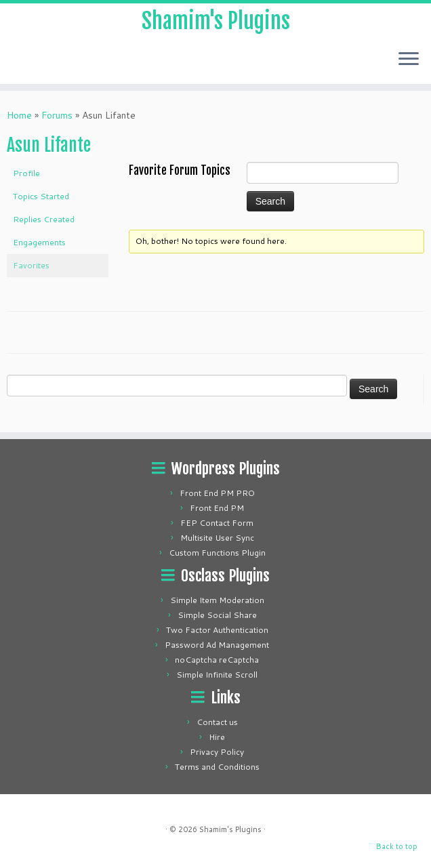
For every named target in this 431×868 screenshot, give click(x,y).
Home (19, 115)
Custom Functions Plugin (217, 553)
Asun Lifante (49, 145)
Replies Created (44, 219)
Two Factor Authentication (217, 630)
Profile (26, 173)
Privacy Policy (217, 752)
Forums (57, 115)
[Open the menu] (409, 60)
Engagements (39, 242)
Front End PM (217, 508)
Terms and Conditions (217, 767)
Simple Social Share (217, 615)
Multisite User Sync (217, 538)
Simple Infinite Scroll (217, 675)
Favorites (31, 265)
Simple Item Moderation (217, 600)
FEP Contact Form (217, 523)
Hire (217, 737)
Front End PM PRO (217, 493)
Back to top (397, 846)
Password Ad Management (217, 645)
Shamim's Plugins (216, 21)
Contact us (217, 722)
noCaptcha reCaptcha (217, 660)
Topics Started (41, 196)
